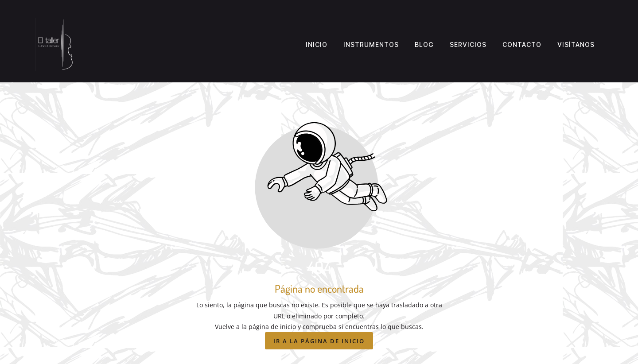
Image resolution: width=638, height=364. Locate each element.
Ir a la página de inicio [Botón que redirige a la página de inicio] (319, 341)
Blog (424, 45)
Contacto (522, 45)
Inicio (317, 45)
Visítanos (576, 45)
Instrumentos (371, 45)
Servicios (468, 45)
